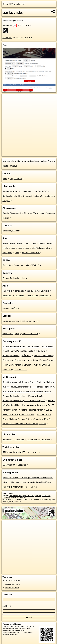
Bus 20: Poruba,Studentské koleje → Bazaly (22, 391)
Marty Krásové (33, 439)
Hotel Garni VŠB (40, 191)
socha (5, 308)
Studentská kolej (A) (11, 191)
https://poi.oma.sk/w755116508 (13, 154)
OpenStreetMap (20, 152)
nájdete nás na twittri (12, 580)
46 (45, 419)
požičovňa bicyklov (11, 321)
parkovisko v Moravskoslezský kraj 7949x (33, 482)
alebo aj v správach (12, 588)
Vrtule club (38, 213)
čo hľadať (7, 606)
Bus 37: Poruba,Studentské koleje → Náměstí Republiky (27, 387)
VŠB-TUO (9, 351)
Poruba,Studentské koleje (14, 278)
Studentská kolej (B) (11, 196)
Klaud (5, 213)
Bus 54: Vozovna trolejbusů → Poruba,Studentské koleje (28, 382)
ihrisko (26, 243)
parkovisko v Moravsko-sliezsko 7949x (20, 487)
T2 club (27, 213)
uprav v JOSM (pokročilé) (32, 496)
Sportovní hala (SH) (31, 253)
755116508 (46, 496)
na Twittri (22, 628)
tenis (5, 243)
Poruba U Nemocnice (43, 356)
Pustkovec (7, 360)
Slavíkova (20, 439)
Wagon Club (16, 213)
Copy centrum (16, 179)
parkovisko (20, 4)
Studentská (10, 25)
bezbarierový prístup (12, 334)
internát (26, 191)
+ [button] (6, 98)
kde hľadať (7, 595)
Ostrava (14, 166)
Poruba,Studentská (25, 351)
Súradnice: (7, 38)
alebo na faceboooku (12, 584)
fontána (14, 308)
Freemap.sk (33, 152)
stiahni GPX (7, 500)
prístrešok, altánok (11, 231)
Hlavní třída (32, 360)
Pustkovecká (34, 346)
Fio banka (7, 265)
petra (5, 179)
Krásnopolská (21, 370)
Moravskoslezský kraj (12, 161)
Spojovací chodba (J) (32, 196)
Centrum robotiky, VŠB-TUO (27, 265)
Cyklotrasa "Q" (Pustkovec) (15, 465)
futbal (41, 243)
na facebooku (20, 627)
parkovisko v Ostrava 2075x (15, 478)
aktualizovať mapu (16, 496)
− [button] (6, 102)
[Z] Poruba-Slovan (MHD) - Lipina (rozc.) (20, 452)
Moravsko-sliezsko (32, 161)
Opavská (46, 439)
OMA (11, 4)
